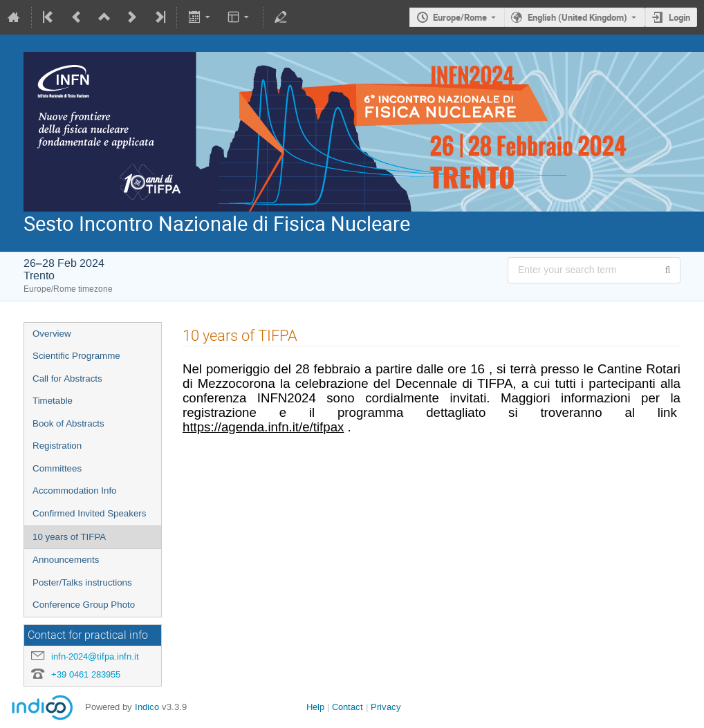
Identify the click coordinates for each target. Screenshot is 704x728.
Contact (348, 707)
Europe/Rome (460, 17)
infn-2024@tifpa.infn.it (95, 656)
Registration (57, 446)
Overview (52, 334)
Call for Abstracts (67, 379)
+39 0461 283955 (86, 674)
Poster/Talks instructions (82, 582)
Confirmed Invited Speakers (89, 513)
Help (315, 707)
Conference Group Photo (84, 605)
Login (679, 17)
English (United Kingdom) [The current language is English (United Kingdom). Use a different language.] (577, 17)
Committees (57, 468)
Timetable (53, 401)
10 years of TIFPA (69, 537)
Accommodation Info (75, 491)
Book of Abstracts (68, 423)
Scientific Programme (76, 356)
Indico (147, 707)
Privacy (386, 707)
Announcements (66, 560)
